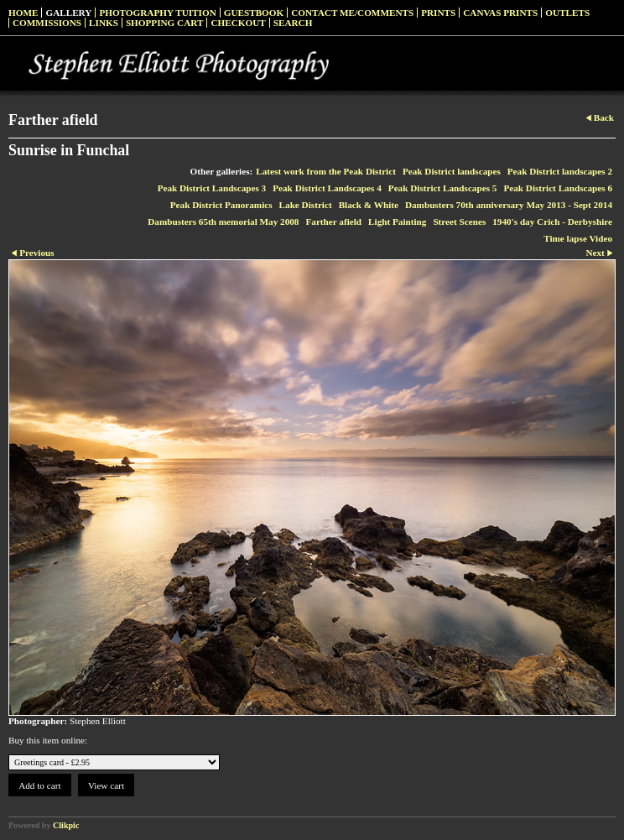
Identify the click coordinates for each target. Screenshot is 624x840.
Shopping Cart (165, 23)
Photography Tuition (157, 13)
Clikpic (66, 825)
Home (23, 13)
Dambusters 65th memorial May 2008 (223, 222)
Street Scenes (459, 222)
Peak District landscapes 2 (560, 171)
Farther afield (333, 222)
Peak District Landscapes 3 (212, 188)
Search (293, 23)
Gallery (68, 13)
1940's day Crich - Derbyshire (552, 222)
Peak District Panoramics (221, 205)
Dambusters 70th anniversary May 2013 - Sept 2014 (509, 205)
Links (104, 23)
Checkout (238, 23)
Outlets (567, 13)
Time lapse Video (578, 238)
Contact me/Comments (352, 13)
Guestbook (254, 13)
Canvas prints (500, 13)
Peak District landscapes (452, 171)
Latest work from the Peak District (326, 171)
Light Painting (397, 222)
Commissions (47, 23)
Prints (438, 13)
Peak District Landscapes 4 (327, 188)
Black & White (369, 205)
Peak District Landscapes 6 (558, 188)
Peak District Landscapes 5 (443, 188)
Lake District (306, 205)
